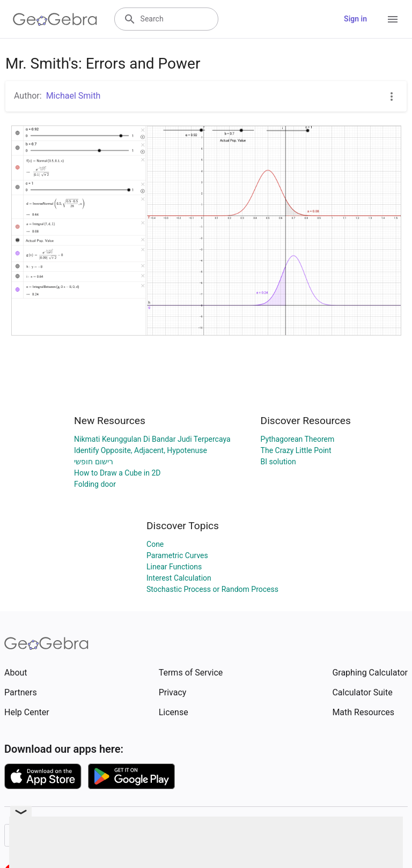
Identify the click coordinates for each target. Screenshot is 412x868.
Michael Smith (73, 96)
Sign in (355, 19)
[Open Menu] (393, 19)
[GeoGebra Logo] (55, 19)
